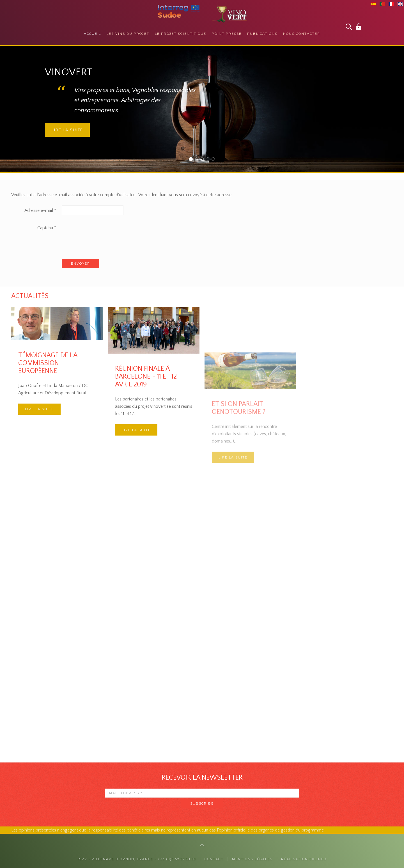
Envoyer (81, 264)
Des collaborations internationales (215, 160)
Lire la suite (67, 130)
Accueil (92, 34)
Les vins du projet (128, 34)
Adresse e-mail (40, 210)
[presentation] (104, 234)
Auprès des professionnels (204, 160)
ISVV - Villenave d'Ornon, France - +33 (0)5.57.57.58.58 (137, 859)
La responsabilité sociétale (209, 160)
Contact (214, 859)
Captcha (47, 228)
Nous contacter (302, 34)
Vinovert (192, 160)
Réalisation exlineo (304, 859)
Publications (262, 34)
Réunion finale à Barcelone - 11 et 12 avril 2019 (146, 424)
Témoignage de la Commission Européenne (48, 363)
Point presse (227, 34)
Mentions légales (252, 859)
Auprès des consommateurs (198, 160)
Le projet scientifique (181, 34)
